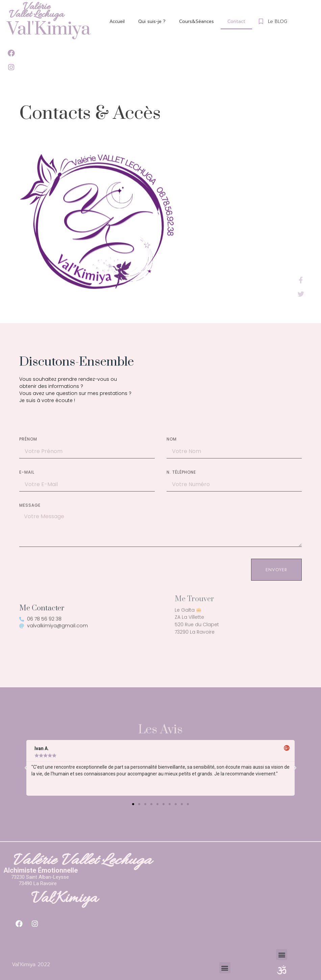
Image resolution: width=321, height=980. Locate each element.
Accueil (117, 21)
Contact (236, 21)
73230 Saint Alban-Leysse (40, 877)
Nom (172, 440)
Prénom (28, 440)
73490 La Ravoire (38, 883)
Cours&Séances (196, 21)
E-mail (27, 473)
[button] (133, 804)
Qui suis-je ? (152, 21)
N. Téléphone (181, 473)
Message (30, 506)
